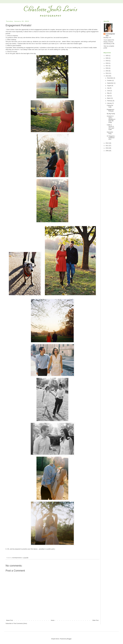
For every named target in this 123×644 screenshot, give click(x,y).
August (109, 86)
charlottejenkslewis (110, 35)
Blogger (69, 639)
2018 (107, 63)
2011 (107, 146)
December (110, 78)
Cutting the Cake (110, 106)
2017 (107, 66)
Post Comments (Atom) (20, 623)
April (109, 96)
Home (53, 620)
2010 (107, 148)
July (108, 88)
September (110, 83)
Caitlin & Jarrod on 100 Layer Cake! (110, 127)
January (110, 103)
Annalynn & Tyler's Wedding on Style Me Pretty (111, 119)
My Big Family (111, 114)
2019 (107, 61)
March (109, 98)
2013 (107, 76)
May (109, 93)
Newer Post (9, 620)
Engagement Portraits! (110, 110)
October (110, 81)
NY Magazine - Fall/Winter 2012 (111, 138)
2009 (107, 151)
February (110, 101)
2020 (107, 58)
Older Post (95, 620)
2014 (107, 73)
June (109, 91)
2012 (107, 143)
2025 (107, 56)
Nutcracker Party (110, 133)
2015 (107, 71)
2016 (107, 68)
